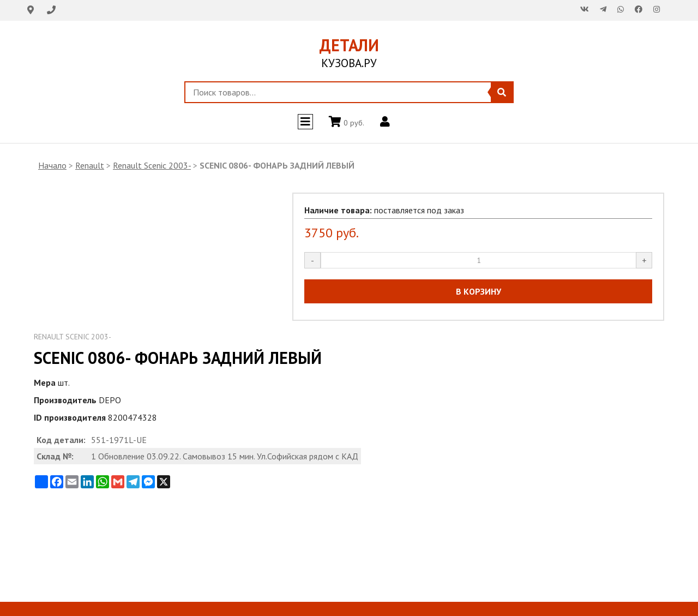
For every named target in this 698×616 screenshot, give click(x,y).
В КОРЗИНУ (479, 291)
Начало (52, 165)
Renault (90, 165)
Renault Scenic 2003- (152, 165)
